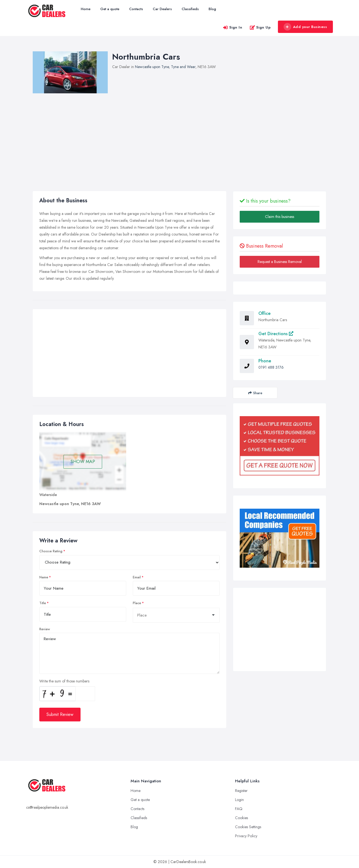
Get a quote (110, 9)
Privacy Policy (246, 836)
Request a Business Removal (280, 262)
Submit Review (60, 714)
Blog (212, 9)
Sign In (233, 27)
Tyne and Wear (183, 67)
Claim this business (280, 217)
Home (86, 9)
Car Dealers (162, 9)
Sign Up (260, 27)
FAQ (239, 809)
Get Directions (276, 334)
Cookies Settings (248, 827)
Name (44, 577)
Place (137, 603)
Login (239, 800)
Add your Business (305, 27)
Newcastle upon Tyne (152, 67)
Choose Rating (51, 551)
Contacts (136, 9)
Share (255, 393)
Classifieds (190, 9)
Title (43, 603)
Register (241, 791)
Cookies (241, 818)
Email (137, 577)
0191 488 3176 (271, 367)
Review (45, 629)
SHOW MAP (83, 462)
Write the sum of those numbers (64, 681)
